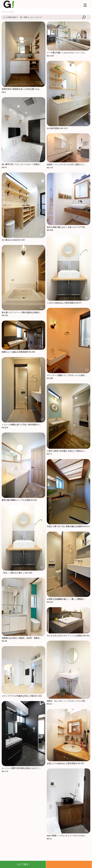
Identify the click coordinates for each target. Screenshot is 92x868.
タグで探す (23, 864)
